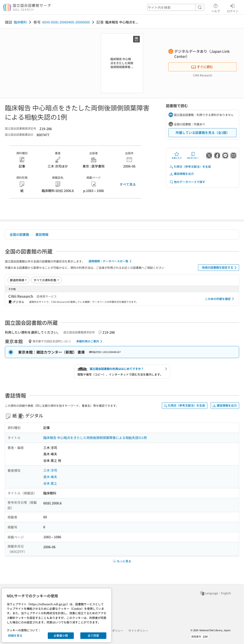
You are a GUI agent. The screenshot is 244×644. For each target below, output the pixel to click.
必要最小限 (61, 635)
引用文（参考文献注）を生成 (190, 167)
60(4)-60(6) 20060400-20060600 (66, 22)
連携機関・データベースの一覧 (111, 261)
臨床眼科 (20, 22)
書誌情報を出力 (182, 174)
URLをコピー (193, 155)
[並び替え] (19, 280)
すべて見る (128, 184)
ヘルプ (216, 8)
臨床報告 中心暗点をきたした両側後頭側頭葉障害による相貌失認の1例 (95, 438)
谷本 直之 (50, 483)
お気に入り (177, 155)
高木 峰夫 (50, 477)
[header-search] (176, 7)
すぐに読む (202, 67)
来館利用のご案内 (90, 341)
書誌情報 (42, 234)
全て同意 (93, 635)
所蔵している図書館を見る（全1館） (203, 132)
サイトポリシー (138, 631)
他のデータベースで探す (187, 182)
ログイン (233, 8)
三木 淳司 (50, 470)
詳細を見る (15, 635)
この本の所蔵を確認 (220, 299)
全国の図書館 (19, 234)
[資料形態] (46, 280)
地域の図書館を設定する (220, 268)
